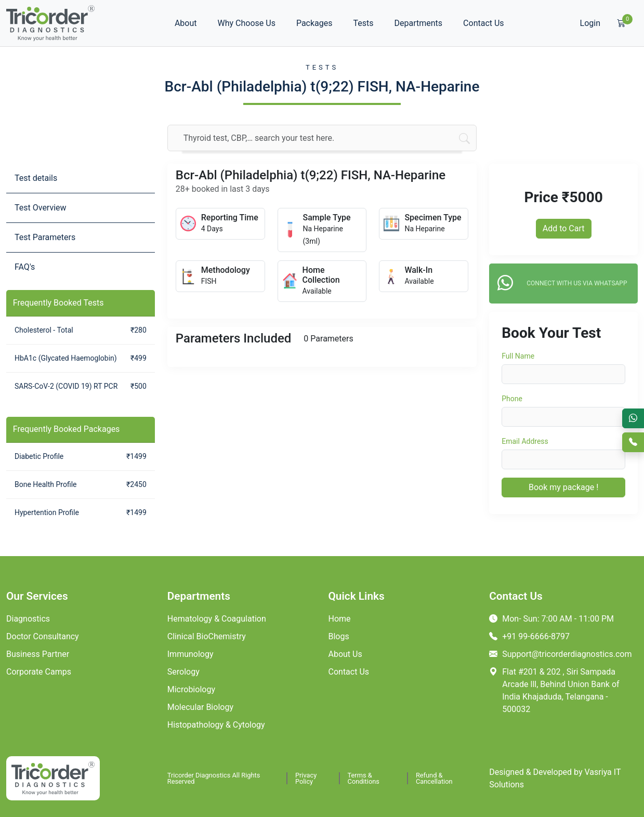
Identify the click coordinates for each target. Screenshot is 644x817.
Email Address (525, 441)
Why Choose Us (247, 23)
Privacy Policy (306, 778)
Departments (419, 23)
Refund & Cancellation (434, 778)
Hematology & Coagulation (217, 619)
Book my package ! (563, 487)
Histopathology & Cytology (216, 725)
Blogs (339, 636)
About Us (345, 654)
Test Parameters (45, 237)
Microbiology (191, 689)
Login (590, 23)
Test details (36, 178)
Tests (364, 23)
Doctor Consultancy (43, 636)
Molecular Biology (200, 707)
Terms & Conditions (364, 778)
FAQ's (25, 267)
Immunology (190, 654)
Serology (183, 672)
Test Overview (41, 208)
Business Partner (38, 654)
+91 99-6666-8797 (529, 636)
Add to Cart (564, 228)
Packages (314, 23)
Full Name (518, 356)
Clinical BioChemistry (207, 636)
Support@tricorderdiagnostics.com (560, 654)
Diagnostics (28, 619)
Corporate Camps (39, 672)
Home (340, 619)
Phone (512, 399)
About (186, 23)
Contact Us (484, 23)
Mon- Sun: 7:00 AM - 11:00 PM (551, 619)
